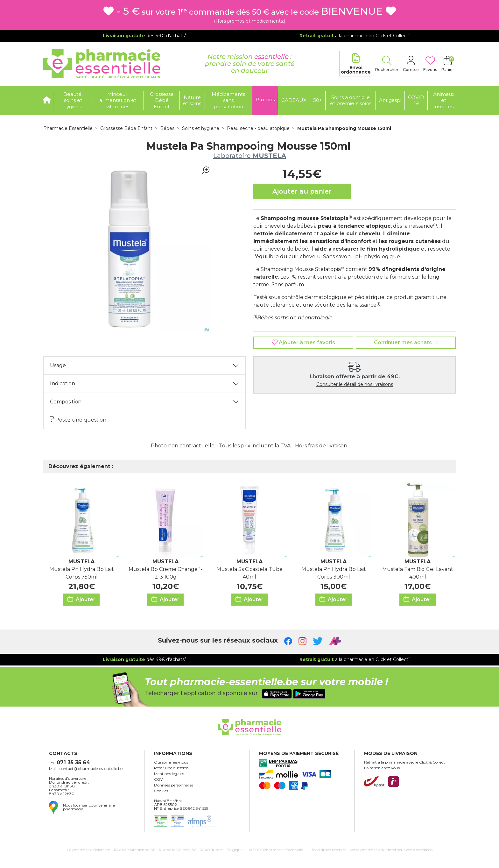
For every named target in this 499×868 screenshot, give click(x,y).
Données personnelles (174, 785)
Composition (66, 402)
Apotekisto (391, 850)
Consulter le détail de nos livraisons (355, 384)
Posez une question (78, 420)
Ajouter (81, 599)
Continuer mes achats (406, 342)
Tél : (70, 762)
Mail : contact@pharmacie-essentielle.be (86, 769)
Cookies (161, 791)
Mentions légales (169, 774)
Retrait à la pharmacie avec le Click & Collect (404, 762)
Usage (58, 365)
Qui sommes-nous (171, 762)
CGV (158, 779)
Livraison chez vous (382, 768)
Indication (63, 384)
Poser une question (171, 768)
